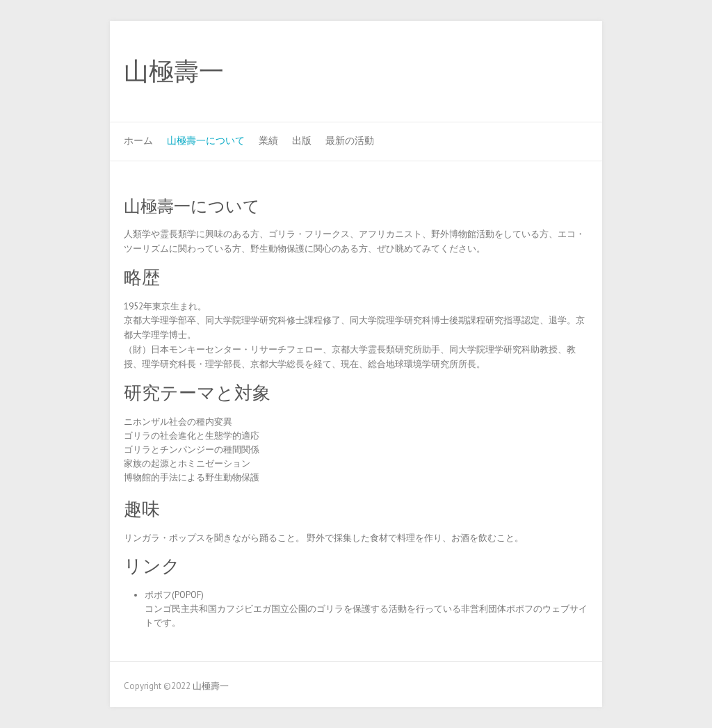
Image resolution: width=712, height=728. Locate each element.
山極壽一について (206, 140)
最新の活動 (350, 140)
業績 (268, 140)
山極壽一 (174, 72)
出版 (302, 140)
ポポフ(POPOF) (174, 595)
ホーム (138, 140)
